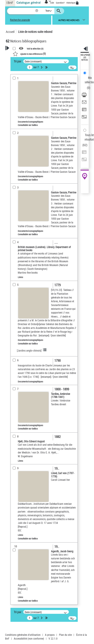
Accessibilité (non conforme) (29, 638)
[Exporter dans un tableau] (84, 111)
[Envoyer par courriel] (84, 104)
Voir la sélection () (35, 49)
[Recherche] (21, 11)
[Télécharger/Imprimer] (84, 96)
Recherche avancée (20, 20)
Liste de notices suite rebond (35, 32)
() (29, 54)
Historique (71, 3)
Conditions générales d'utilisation (23, 635)
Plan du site (65, 635)
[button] (37, 11)
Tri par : (18, 61)
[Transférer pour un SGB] (84, 118)
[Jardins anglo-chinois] (29, 350)
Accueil (10, 32)
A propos (50, 635)
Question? (60, 3)
